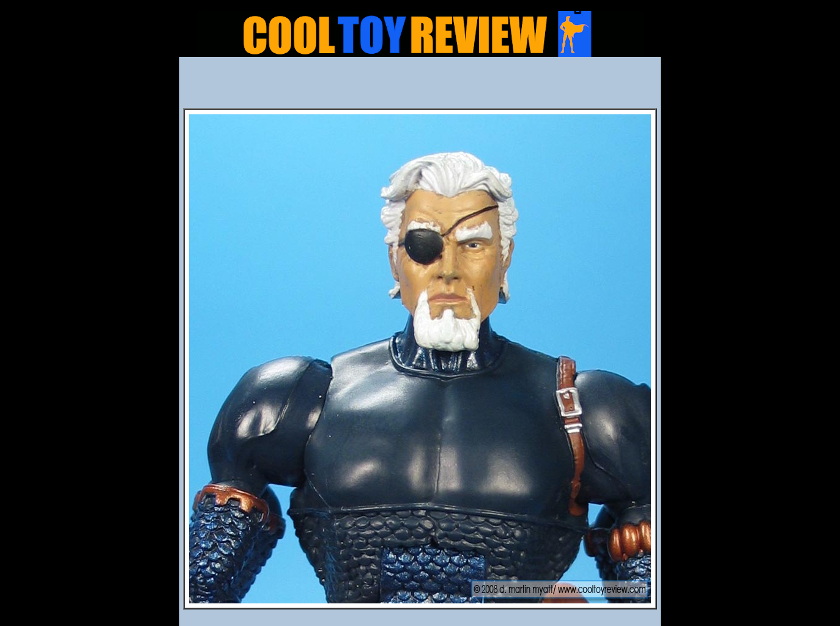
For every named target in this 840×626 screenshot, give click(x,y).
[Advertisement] (420, 86)
